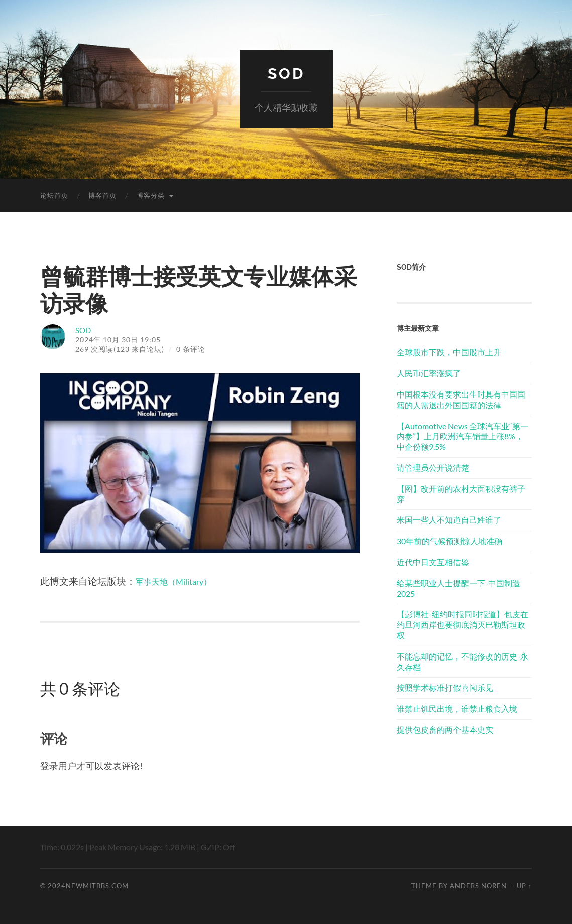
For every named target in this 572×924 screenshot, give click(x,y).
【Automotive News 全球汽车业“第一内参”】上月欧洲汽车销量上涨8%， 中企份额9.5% (463, 436)
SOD (286, 73)
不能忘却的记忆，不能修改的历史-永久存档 (463, 662)
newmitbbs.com (97, 886)
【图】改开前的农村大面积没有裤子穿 (461, 494)
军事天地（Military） (181, 581)
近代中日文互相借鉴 (433, 562)
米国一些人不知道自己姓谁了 (449, 520)
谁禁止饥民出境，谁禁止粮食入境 (457, 708)
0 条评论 (191, 349)
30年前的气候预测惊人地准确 (449, 541)
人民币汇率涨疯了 (429, 373)
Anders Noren (478, 886)
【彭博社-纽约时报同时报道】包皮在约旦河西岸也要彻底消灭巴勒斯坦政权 (463, 625)
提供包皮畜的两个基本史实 (445, 730)
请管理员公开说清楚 (433, 468)
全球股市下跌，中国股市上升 (449, 352)
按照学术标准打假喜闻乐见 (445, 687)
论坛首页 (54, 195)
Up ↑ (524, 886)
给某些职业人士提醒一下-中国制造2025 (459, 588)
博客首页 (102, 195)
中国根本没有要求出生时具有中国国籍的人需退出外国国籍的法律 (461, 400)
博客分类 (151, 195)
